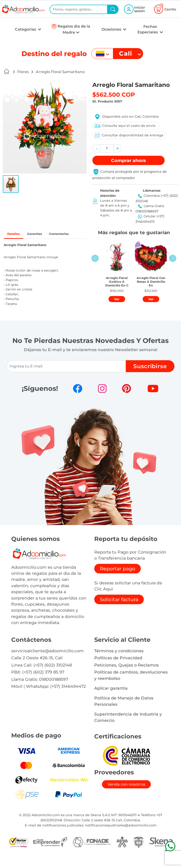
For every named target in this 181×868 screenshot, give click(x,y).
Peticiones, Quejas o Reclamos (127, 676)
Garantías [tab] (41, 235)
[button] (11, 184)
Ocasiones (112, 29)
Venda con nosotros (126, 796)
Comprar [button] (129, 160)
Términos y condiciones (119, 662)
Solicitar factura (119, 611)
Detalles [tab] (16, 235)
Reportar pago (118, 580)
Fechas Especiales (148, 29)
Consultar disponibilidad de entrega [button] (128, 135)
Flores (23, 72)
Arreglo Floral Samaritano (60, 72)
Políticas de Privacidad (118, 669)
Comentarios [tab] (20, 245)
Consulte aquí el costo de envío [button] (124, 126)
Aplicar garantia (111, 699)
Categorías (26, 29)
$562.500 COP (114, 95)
